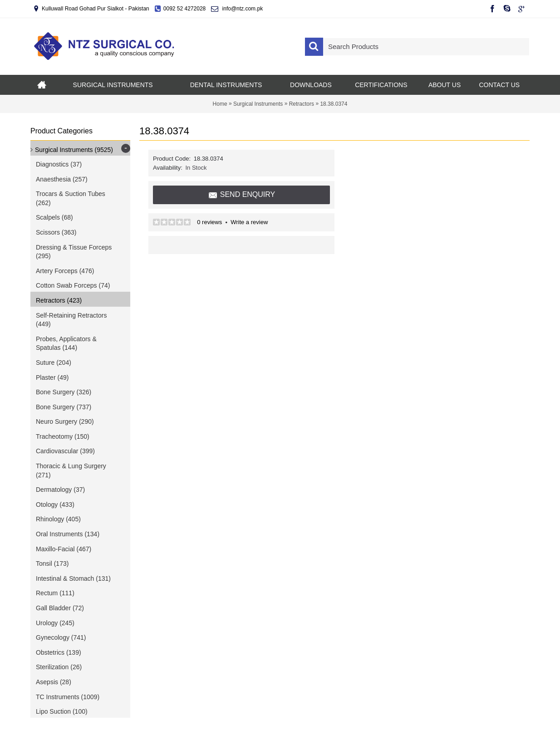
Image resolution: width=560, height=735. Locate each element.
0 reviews (209, 222)
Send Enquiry (242, 195)
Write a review (249, 222)
